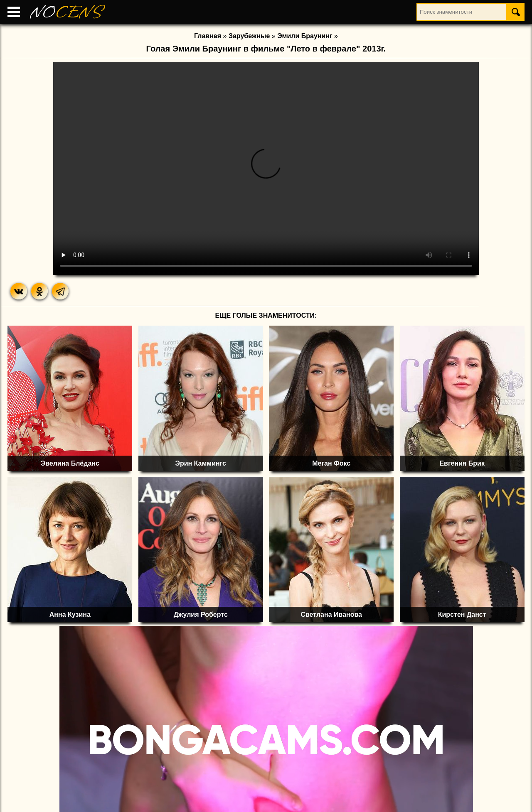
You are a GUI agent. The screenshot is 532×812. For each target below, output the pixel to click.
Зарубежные (249, 36)
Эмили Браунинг (305, 36)
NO (66, 12)
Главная (208, 36)
